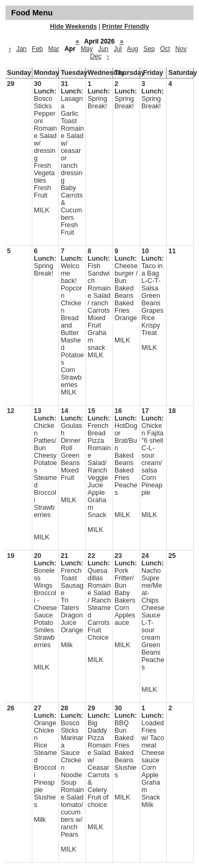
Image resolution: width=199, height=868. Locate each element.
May (87, 49)
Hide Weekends (73, 27)
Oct (165, 49)
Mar (54, 49)
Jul (118, 49)
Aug (132, 49)
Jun (103, 49)
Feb (37, 49)
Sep (149, 49)
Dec (96, 56)
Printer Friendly (126, 27)
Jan (21, 49)
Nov (181, 49)
